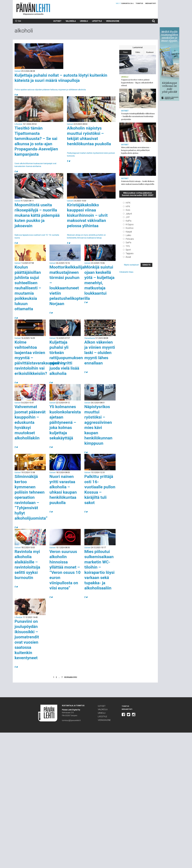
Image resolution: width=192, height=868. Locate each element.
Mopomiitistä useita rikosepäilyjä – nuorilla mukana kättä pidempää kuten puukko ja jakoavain (37, 215)
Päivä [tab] (125, 52)
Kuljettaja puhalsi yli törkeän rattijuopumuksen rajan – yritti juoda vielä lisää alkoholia (66, 358)
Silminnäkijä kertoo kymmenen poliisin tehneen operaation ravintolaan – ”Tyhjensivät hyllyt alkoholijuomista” (31, 497)
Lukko (128, 235)
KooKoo (130, 228)
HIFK (128, 203)
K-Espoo (130, 224)
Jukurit (129, 214)
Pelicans (130, 239)
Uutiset (57, 21)
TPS (128, 246)
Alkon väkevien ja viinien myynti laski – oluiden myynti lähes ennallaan (100, 353)
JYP (128, 217)
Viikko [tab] (138, 52)
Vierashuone (113, 21)
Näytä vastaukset (131, 265)
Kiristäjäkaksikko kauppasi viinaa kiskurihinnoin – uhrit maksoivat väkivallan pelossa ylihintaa (87, 215)
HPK (128, 206)
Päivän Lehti (33, 9)
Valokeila (71, 21)
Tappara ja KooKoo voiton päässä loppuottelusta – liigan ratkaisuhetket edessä (137, 83)
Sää (18, 21)
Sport (128, 250)
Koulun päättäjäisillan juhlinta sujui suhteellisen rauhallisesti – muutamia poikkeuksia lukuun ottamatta (28, 288)
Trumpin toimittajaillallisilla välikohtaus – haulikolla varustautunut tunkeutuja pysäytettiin (138, 116)
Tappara (129, 253)
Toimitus (139, 3)
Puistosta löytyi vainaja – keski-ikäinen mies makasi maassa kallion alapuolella (138, 183)
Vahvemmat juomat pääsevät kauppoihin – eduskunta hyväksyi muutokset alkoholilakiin (30, 422)
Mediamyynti (151, 3)
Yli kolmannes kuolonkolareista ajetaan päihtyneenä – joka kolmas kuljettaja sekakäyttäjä (65, 422)
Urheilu (84, 21)
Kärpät (129, 232)
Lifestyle (97, 21)
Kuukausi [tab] (150, 52)
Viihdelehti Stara (126, 272)
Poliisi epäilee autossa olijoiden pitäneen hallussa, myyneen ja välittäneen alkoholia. (50, 90)
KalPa (128, 221)
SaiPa (128, 242)
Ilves (128, 210)
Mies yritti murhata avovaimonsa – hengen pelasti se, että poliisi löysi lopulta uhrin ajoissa (136, 150)
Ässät (128, 257)
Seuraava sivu (71, 677)
